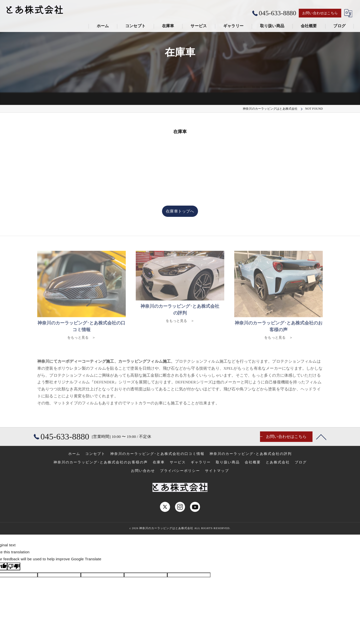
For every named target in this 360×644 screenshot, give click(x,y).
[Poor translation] (14, 566)
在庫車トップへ (180, 211)
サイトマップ (217, 471)
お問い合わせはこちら (320, 13)
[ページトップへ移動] (321, 437)
